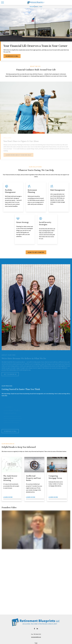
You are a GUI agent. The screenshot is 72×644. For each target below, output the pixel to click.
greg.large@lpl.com (36, 637)
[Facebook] (34, 629)
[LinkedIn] (37, 629)
